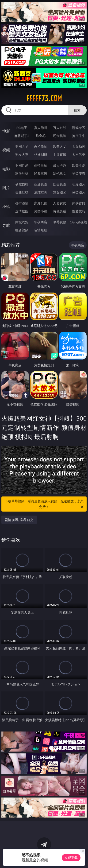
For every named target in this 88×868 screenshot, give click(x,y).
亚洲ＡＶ (22, 147)
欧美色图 (60, 184)
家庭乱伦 (41, 203)
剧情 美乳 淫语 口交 (19, 520)
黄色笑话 (60, 211)
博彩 (6, 131)
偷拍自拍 (41, 165)
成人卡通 (60, 165)
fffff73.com (44, 98)
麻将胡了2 (22, 136)
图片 (6, 188)
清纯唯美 (41, 192)
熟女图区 (60, 192)
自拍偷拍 (41, 147)
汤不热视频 (79, 222)
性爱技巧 (79, 211)
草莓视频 (60, 222)
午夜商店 (41, 222)
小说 (6, 207)
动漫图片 (79, 184)
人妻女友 (60, 203)
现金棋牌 (60, 136)
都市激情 (22, 203)
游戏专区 (79, 128)
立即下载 (71, 858)
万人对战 (60, 128)
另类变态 (79, 173)
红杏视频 (22, 230)
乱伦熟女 (60, 173)
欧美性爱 (79, 165)
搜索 (77, 110)
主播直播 (60, 155)
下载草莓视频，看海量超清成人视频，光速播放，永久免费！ (45, 504)
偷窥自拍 (22, 184)
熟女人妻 (22, 155)
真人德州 (41, 128)
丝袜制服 (41, 155)
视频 (6, 150)
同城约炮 (22, 222)
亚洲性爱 (22, 165)
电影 (6, 169)
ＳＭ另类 (79, 155)
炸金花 (41, 136)
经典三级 (41, 173)
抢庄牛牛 (79, 136)
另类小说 (41, 211)
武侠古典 (79, 203)
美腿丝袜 (22, 192)
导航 (6, 225)
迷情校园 (22, 211)
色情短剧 (41, 230)
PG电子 (22, 128)
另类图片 (79, 192)
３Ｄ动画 (79, 147)
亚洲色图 (41, 184)
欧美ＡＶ (60, 147)
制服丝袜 (22, 173)
